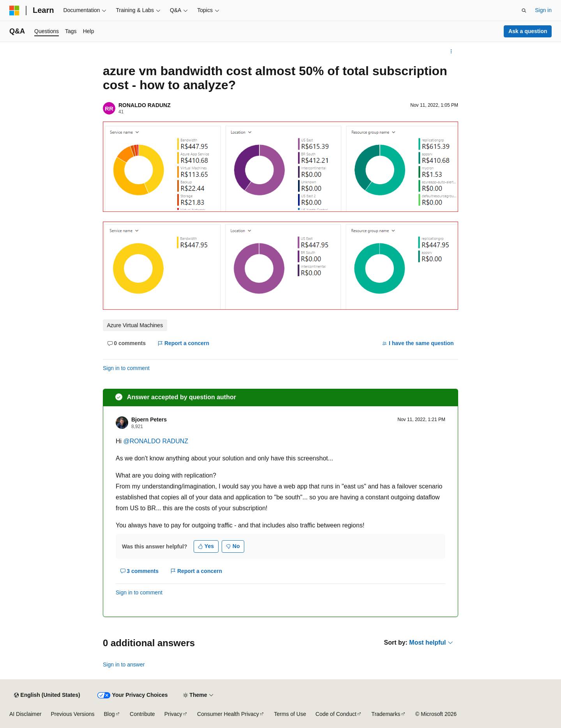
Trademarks (386, 714)
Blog (109, 714)
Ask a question (528, 31)
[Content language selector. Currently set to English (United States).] (47, 695)
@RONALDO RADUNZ (156, 441)
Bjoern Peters (149, 420)
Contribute (142, 714)
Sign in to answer (124, 665)
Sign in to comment (126, 368)
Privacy (173, 714)
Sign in (543, 10)
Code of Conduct (336, 714)
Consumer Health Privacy (228, 714)
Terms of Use (290, 714)
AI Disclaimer (25, 714)
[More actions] (451, 51)
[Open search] (524, 11)
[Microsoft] (14, 11)
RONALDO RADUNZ (145, 105)
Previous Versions (72, 714)
